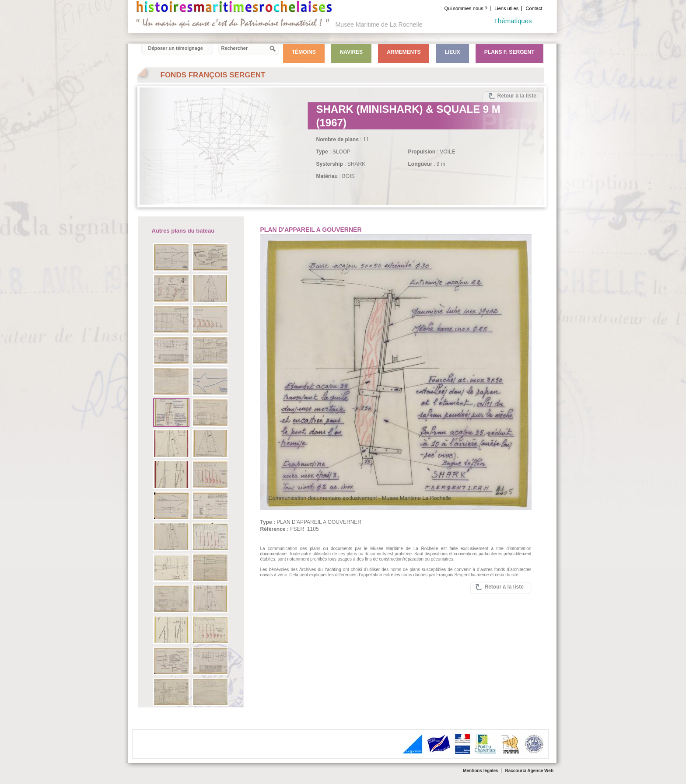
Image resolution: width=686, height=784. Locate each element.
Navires (351, 52)
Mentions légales (481, 771)
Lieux (452, 52)
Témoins (304, 52)
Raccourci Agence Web (529, 771)
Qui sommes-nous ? (465, 8)
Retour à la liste (517, 96)
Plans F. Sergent (509, 52)
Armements (404, 52)
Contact (534, 8)
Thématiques (513, 21)
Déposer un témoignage (176, 48)
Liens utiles (506, 8)
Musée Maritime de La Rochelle (379, 24)
